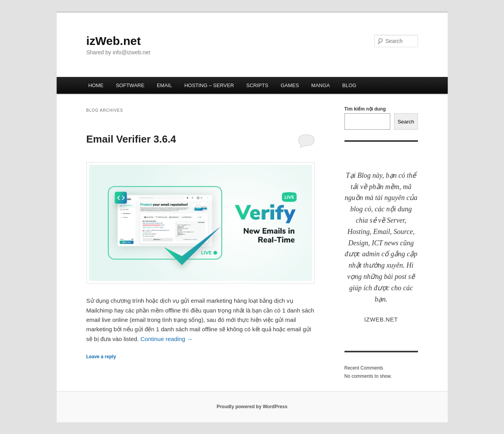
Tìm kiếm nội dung (365, 109)
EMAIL (164, 85)
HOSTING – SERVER (209, 85)
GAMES (290, 85)
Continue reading (166, 339)
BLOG (349, 85)
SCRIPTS (257, 85)
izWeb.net (114, 41)
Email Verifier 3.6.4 (131, 139)
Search (406, 122)
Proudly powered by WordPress (252, 407)
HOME (96, 85)
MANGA (321, 85)
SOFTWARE (130, 85)
